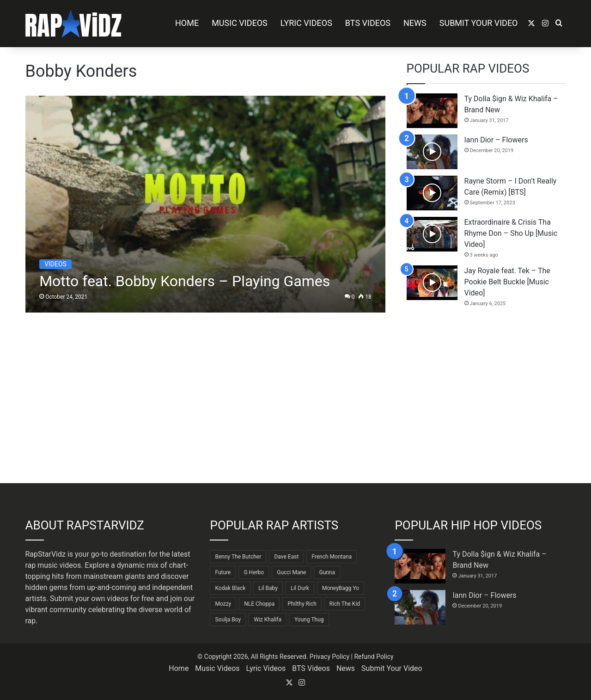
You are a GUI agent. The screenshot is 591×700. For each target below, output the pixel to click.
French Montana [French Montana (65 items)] (332, 557)
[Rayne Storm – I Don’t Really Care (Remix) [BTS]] (432, 193)
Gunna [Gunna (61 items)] (327, 572)
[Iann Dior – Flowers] (432, 152)
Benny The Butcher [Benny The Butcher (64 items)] (238, 557)
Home (187, 23)
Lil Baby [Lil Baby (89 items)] (268, 588)
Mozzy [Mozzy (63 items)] (223, 604)
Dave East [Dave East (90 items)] (286, 557)
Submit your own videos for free (102, 599)
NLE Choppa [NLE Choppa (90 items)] (259, 604)
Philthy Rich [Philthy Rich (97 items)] (302, 604)
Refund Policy (374, 657)
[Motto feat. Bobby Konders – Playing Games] (205, 204)
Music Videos (240, 23)
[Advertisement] (486, 395)
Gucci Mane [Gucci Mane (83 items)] (291, 572)
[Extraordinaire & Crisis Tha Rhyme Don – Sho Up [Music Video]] (432, 234)
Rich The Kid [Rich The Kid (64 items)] (345, 604)
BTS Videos (368, 23)
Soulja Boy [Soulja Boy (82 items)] (228, 620)
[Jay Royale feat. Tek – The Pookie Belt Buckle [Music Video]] (432, 283)
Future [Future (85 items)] (223, 572)
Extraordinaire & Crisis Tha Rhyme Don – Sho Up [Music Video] (511, 233)
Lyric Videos (306, 23)
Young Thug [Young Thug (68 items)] (309, 620)
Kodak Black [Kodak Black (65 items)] (230, 588)
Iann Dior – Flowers (496, 140)
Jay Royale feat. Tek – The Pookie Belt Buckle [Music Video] (507, 282)
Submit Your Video (479, 23)
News (415, 23)
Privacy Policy (329, 657)
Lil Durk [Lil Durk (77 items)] (300, 588)
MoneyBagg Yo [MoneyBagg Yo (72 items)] (341, 588)
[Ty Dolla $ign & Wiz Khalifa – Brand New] (432, 111)
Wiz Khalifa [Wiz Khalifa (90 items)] (268, 620)
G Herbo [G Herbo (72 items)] (254, 572)
